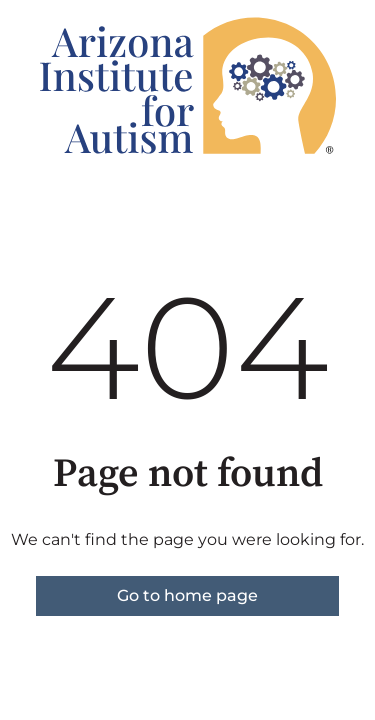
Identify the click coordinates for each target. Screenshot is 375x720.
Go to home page (187, 595)
